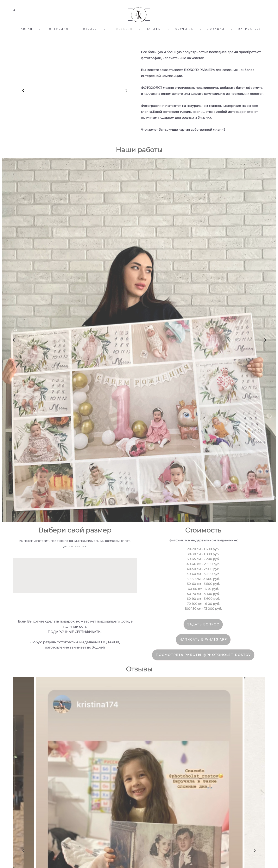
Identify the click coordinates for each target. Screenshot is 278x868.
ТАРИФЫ (154, 36)
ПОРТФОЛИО (58, 36)
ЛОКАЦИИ (216, 36)
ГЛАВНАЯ (25, 36)
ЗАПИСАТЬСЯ (250, 36)
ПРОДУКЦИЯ (122, 36)
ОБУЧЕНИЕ (184, 36)
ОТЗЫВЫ (90, 36)
